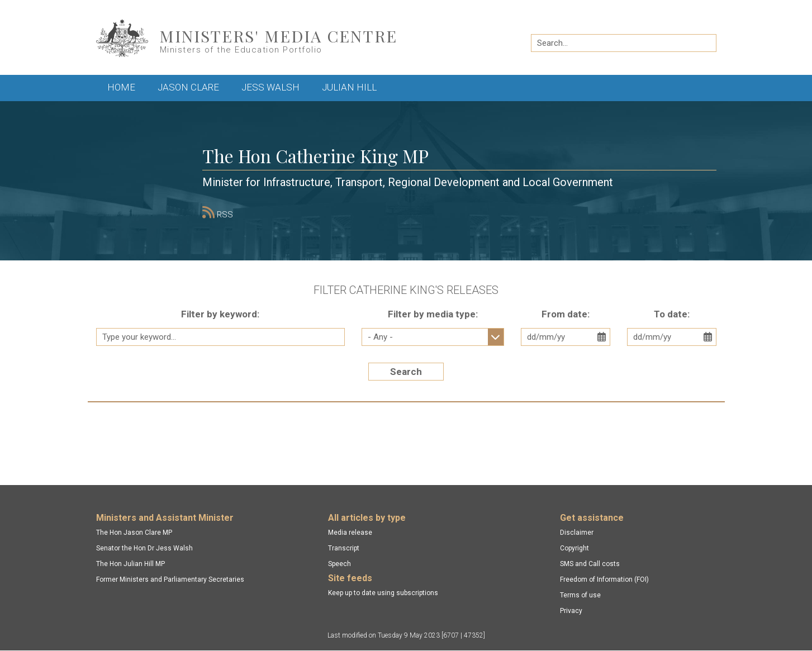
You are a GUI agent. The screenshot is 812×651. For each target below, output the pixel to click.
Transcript (344, 548)
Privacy (571, 611)
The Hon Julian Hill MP (130, 564)
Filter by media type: (433, 314)
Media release (350, 533)
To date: (672, 314)
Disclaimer (577, 533)
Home (121, 87)
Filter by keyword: (220, 314)
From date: (566, 314)
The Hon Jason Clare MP (134, 533)
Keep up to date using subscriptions (383, 593)
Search (406, 372)
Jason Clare (188, 87)
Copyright (574, 548)
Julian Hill (349, 87)
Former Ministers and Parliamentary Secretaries (170, 579)
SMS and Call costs (590, 564)
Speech (339, 564)
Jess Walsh (270, 87)
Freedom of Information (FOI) (604, 579)
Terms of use (580, 595)
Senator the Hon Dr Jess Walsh (144, 548)
